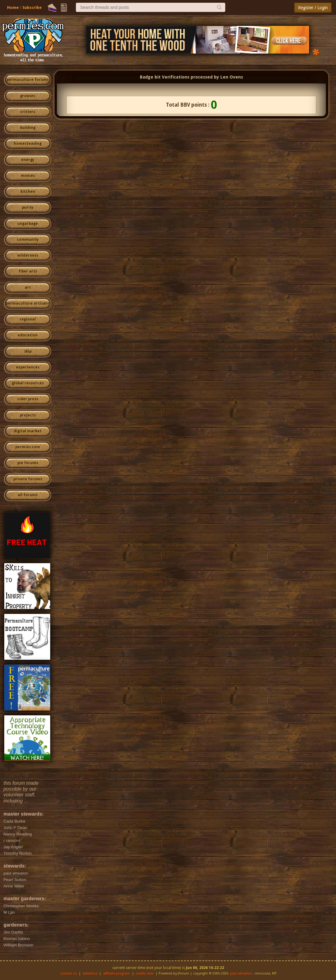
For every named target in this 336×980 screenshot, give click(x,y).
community (28, 240)
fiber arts (28, 271)
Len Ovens (232, 77)
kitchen (28, 192)
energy (28, 160)
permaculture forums (28, 80)
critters (28, 112)
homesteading (28, 144)
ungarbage (28, 224)
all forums (28, 495)
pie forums (28, 463)
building (28, 128)
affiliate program (117, 973)
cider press (28, 399)
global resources (28, 383)
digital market (28, 431)
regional (28, 319)
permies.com (28, 447)
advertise (90, 973)
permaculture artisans (28, 303)
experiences (28, 367)
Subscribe (32, 7)
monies (28, 176)
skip (28, 351)
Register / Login (313, 8)
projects (28, 415)
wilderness (28, 255)
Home (13, 7)
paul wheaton (241, 973)
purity (28, 207)
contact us (69, 973)
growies (28, 96)
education (28, 335)
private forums (28, 479)
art (28, 288)
